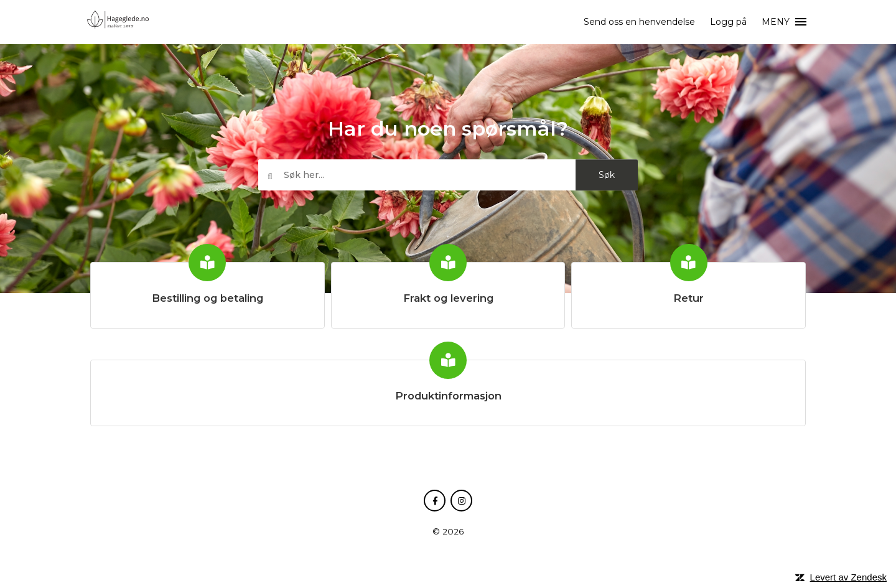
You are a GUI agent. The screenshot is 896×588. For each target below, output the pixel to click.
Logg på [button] (728, 22)
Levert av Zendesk (848, 577)
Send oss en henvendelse (639, 22)
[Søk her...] (448, 175)
